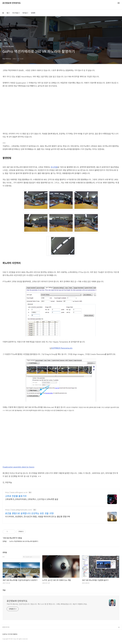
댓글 (4, 590)
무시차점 (54, 167)
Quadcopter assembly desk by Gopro (18, 467)
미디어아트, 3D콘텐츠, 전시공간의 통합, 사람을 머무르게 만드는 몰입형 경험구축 (38, 516)
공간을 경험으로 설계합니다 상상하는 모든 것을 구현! (30, 513)
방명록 (33, 13)
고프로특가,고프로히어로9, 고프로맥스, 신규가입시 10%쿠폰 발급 (32, 499)
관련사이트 (6, 627)
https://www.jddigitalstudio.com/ (19, 510)
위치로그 (25, 13)
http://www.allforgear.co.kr (16, 492)
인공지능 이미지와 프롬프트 (10, 634)
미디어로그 (16, 13)
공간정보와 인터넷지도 (12, 3)
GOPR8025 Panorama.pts (61, 348)
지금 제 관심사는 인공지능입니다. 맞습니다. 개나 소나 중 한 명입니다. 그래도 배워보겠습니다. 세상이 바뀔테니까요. (47, 604)
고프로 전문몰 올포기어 (16, 496)
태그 (8, 13)
